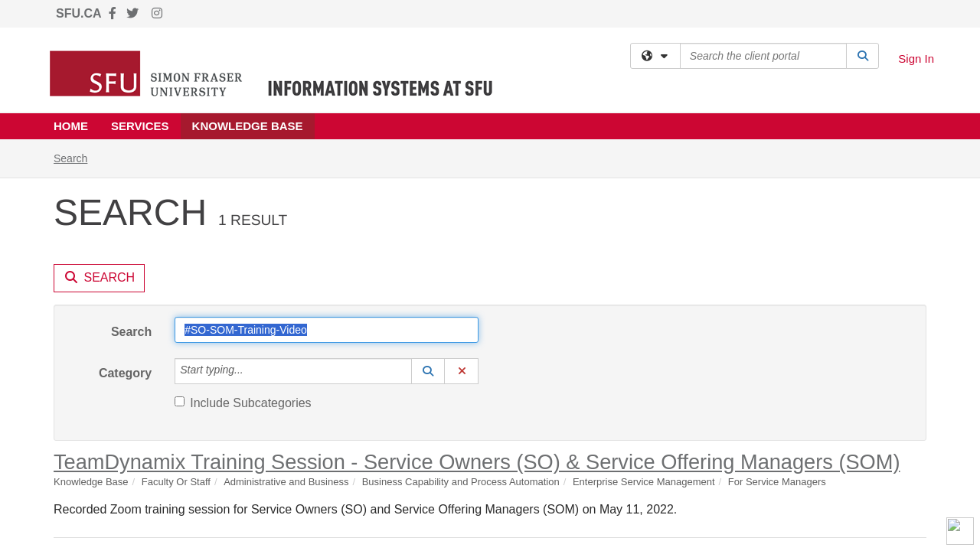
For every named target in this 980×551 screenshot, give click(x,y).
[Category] (252, 232)
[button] (428, 232)
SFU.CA (79, 13)
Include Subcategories (243, 264)
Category (125, 234)
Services (140, 126)
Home (71, 126)
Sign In (916, 59)
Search (131, 192)
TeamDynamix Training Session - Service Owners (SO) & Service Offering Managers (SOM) (477, 323)
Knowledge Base (248, 126)
